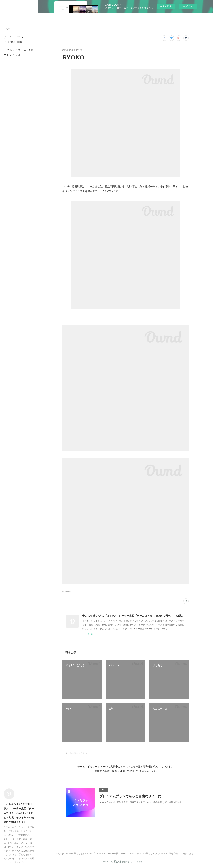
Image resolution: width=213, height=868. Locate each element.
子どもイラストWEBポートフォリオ (18, 52)
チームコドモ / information (14, 40)
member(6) (67, 591)
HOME (8, 29)
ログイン (188, 6)
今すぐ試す (166, 6)
